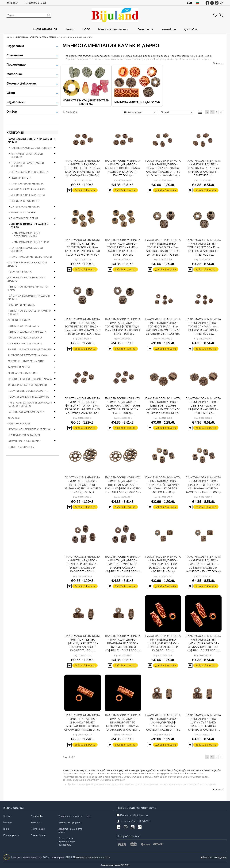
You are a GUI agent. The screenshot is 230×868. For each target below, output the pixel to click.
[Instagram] (126, 827)
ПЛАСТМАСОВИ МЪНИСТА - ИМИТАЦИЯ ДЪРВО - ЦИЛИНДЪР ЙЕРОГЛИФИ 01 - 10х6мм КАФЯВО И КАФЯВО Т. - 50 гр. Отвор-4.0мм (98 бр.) (163, 485)
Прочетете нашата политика (92, 857)
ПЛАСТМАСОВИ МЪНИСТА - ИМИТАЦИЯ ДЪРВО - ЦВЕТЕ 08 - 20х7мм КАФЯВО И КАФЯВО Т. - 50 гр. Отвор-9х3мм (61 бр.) (163, 405)
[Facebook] (119, 827)
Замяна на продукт (70, 822)
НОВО (86, 29)
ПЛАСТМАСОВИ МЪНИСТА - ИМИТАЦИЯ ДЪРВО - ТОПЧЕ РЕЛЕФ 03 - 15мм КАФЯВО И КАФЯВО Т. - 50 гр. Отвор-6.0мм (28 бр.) (163, 247)
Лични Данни (38, 835)
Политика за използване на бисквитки (67, 841)
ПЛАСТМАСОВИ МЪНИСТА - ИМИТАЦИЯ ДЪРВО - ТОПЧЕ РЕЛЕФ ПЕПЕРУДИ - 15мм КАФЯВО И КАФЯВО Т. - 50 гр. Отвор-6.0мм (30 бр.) (82, 327)
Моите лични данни (215, 857)
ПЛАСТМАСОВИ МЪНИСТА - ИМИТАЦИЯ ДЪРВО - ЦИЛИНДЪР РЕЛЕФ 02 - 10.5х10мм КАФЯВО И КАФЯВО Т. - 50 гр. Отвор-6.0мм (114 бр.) (163, 564)
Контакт (36, 822)
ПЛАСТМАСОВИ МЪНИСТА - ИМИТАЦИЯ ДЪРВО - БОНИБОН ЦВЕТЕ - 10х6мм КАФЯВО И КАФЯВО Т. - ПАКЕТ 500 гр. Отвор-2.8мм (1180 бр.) (123, 168)
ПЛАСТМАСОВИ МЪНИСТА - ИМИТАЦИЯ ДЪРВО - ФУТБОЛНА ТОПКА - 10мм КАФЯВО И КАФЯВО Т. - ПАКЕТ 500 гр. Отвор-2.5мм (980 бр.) (123, 406)
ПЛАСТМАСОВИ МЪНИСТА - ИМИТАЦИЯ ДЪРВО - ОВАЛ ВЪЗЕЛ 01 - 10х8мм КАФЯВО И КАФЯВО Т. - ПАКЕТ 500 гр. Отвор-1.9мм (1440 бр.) (203, 168)
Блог (89, 816)
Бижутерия (146, 29)
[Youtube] (133, 827)
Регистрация (11, 835)
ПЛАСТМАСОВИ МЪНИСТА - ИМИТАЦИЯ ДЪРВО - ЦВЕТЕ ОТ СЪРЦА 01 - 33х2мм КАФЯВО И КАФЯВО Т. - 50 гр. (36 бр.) (82, 485)
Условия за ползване (71, 816)
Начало (69, 29)
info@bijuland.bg (138, 815)
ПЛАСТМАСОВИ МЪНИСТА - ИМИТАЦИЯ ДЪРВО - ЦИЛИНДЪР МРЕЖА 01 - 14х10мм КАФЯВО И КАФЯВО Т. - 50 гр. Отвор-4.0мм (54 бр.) (82, 564)
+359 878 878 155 (37, 3)
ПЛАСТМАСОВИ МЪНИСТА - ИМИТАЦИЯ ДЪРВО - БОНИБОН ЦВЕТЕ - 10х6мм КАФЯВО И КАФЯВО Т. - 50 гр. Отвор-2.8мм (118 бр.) (82, 168)
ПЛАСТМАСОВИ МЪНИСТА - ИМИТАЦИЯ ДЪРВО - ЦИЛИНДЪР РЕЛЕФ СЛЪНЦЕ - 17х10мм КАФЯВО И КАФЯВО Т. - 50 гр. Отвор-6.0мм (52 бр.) (163, 723)
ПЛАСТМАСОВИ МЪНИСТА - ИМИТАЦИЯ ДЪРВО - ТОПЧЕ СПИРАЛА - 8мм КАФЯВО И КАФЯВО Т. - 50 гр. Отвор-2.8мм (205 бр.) (163, 326)
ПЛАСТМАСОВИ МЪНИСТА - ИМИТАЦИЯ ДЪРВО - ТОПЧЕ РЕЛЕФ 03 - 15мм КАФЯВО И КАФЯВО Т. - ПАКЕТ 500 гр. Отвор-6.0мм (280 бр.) (203, 248)
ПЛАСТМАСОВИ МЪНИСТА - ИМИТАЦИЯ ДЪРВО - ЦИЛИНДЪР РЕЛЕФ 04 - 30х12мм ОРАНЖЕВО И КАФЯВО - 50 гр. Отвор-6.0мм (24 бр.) (163, 644)
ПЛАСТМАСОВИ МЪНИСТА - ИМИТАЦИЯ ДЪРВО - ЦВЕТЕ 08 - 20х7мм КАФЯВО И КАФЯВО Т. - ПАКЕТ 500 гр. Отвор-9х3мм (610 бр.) (203, 406)
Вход (6, 829)
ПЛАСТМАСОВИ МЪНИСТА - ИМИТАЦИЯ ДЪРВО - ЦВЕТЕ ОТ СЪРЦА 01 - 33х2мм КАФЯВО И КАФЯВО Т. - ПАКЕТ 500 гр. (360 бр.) (123, 485)
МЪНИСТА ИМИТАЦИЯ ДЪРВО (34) (137, 102)
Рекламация (38, 829)
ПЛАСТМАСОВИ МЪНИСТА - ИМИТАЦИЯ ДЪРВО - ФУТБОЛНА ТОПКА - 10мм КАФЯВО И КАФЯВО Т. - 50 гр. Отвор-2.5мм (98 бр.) (82, 405)
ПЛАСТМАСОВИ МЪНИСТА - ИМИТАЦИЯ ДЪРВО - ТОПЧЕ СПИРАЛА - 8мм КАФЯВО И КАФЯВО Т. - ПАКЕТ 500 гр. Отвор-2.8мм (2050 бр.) (203, 327)
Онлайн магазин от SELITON (115, 865)
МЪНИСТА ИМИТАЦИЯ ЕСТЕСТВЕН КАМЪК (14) (86, 102)
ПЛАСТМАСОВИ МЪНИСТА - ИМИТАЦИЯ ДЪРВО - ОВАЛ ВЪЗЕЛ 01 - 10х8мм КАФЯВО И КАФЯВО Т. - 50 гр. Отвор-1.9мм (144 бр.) (163, 168)
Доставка (191, 29)
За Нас (7, 816)
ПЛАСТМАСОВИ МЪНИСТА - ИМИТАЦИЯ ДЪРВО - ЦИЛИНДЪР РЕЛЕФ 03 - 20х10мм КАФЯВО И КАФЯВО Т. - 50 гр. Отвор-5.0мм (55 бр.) (82, 644)
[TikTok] (140, 827)
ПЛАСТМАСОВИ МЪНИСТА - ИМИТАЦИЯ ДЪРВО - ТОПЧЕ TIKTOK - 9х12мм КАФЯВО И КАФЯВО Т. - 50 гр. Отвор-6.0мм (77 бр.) (82, 247)
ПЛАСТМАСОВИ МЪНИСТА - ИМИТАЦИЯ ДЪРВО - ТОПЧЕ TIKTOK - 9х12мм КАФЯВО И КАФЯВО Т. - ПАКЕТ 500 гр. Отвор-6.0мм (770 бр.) (123, 248)
